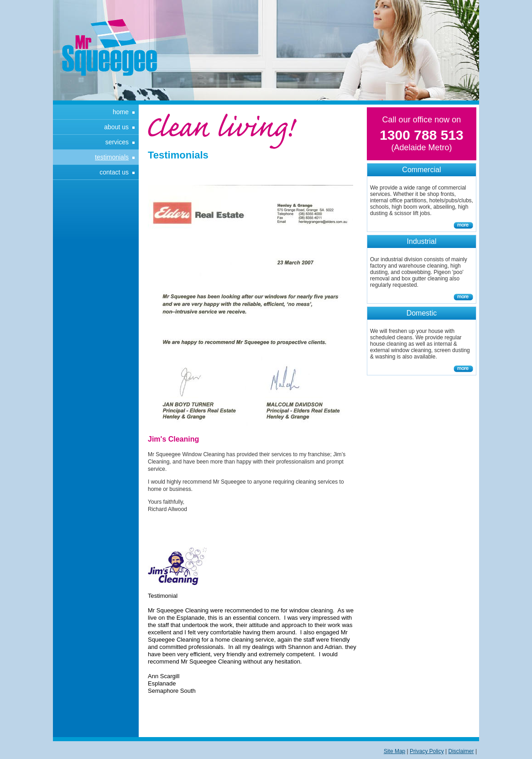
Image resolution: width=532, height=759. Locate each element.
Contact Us (114, 172)
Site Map (394, 751)
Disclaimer (461, 751)
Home (121, 112)
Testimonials (112, 157)
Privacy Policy (427, 751)
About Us (116, 127)
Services (117, 142)
